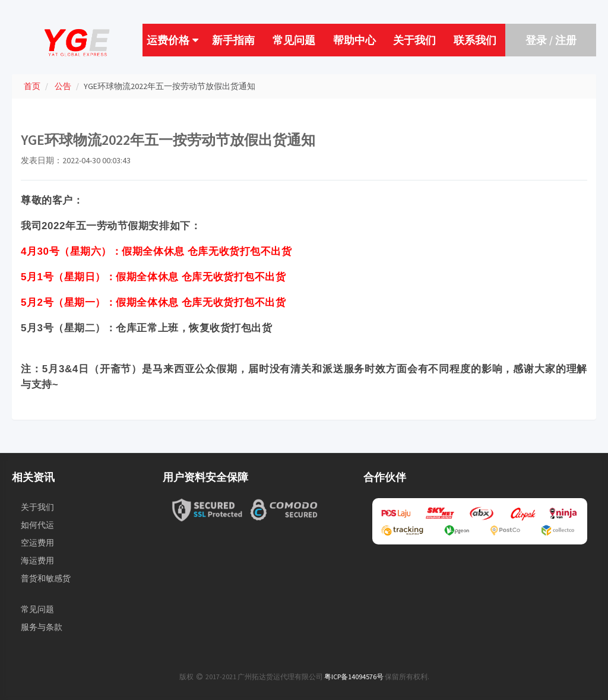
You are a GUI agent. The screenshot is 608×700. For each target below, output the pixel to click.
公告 (63, 86)
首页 (32, 86)
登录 (536, 40)
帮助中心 (354, 40)
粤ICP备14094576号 (354, 677)
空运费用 (37, 543)
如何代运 (37, 525)
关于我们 (414, 40)
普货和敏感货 (46, 578)
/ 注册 (562, 40)
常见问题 (294, 40)
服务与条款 (42, 627)
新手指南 (233, 40)
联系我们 (475, 40)
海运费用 (37, 560)
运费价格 (172, 40)
